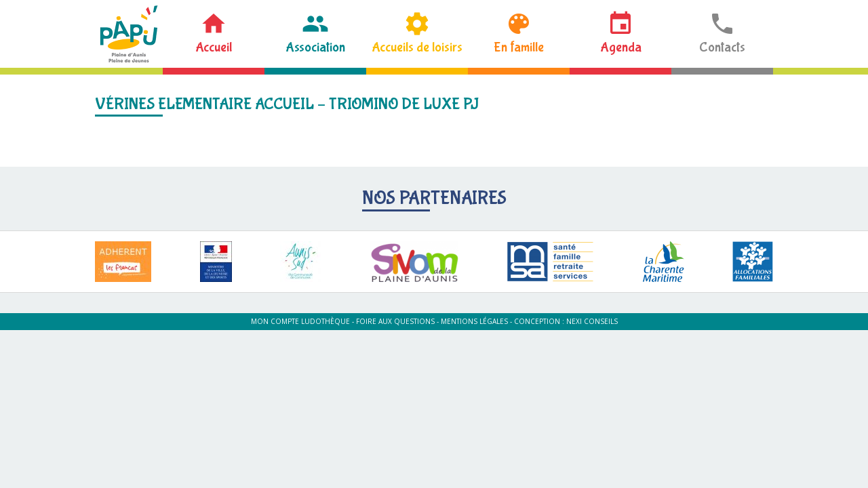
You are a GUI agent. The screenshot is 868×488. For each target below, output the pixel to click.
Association (315, 47)
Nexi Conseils (592, 321)
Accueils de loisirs (417, 47)
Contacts (722, 47)
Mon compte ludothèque (300, 321)
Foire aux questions (395, 321)
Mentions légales (474, 321)
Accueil (214, 47)
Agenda (621, 47)
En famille (519, 47)
